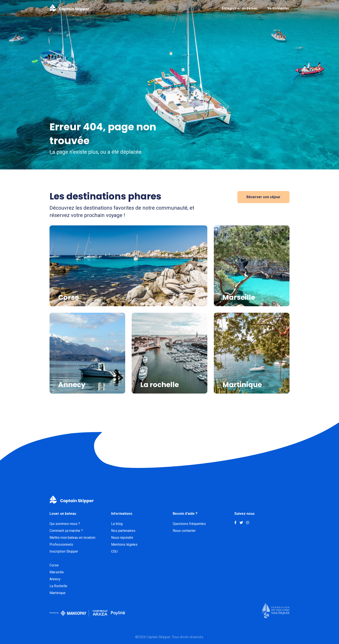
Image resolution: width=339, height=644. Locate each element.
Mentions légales (124, 544)
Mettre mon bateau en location (72, 538)
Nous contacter (184, 531)
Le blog (117, 524)
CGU (114, 551)
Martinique (58, 593)
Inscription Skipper (64, 551)
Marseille (57, 572)
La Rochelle (58, 586)
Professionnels (61, 544)
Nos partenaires (123, 531)
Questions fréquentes (189, 524)
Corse (54, 565)
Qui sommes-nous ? (65, 524)
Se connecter (278, 8)
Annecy (55, 579)
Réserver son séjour (263, 197)
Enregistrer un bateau (240, 8)
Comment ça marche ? (66, 531)
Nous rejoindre (122, 538)
